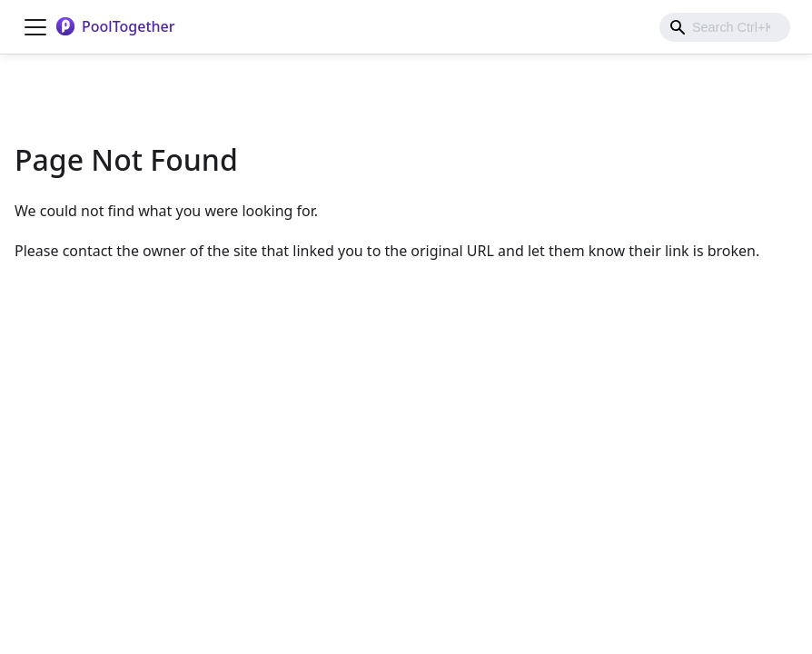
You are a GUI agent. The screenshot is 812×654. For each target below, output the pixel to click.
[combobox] (725, 27)
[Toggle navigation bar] (35, 27)
